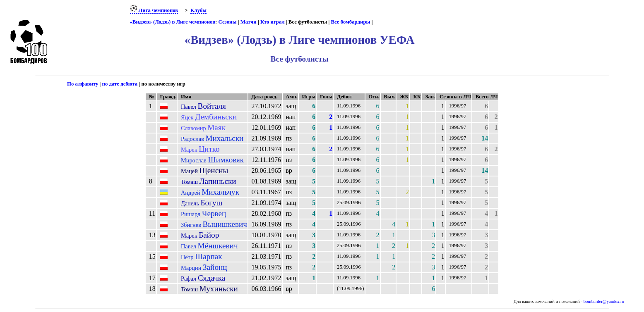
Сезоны (228, 22)
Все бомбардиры (350, 22)
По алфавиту (83, 84)
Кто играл (273, 22)
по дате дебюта (120, 84)
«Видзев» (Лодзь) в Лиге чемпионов (173, 22)
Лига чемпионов (154, 10)
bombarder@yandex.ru (604, 301)
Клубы (198, 10)
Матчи (249, 22)
